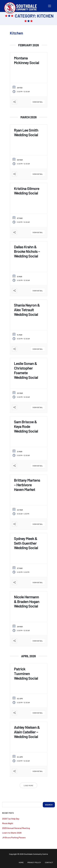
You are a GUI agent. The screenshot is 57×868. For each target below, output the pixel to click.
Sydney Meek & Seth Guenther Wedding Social (26, 543)
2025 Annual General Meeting (16, 828)
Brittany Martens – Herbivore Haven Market (27, 485)
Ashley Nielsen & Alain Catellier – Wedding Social (27, 732)
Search (49, 805)
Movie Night (8, 823)
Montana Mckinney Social (27, 60)
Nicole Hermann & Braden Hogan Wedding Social (27, 601)
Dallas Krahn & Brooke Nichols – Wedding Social (27, 251)
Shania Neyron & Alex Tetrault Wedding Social (27, 310)
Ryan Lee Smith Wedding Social (26, 132)
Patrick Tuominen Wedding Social (26, 673)
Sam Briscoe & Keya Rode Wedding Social (26, 426)
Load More (28, 785)
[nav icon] (50, 6)
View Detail (38, 102)
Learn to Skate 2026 (12, 833)
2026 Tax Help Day (11, 819)
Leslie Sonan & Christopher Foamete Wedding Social (26, 370)
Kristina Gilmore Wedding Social (27, 191)
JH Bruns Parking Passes (14, 837)
